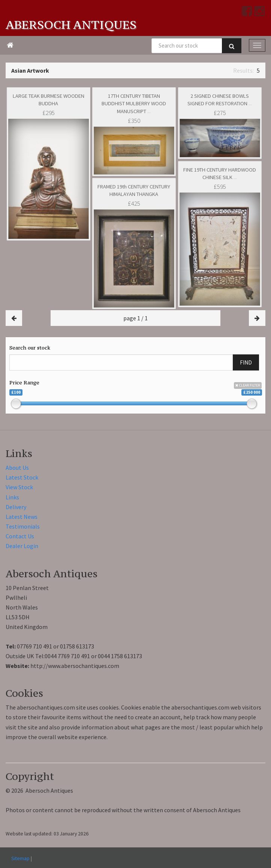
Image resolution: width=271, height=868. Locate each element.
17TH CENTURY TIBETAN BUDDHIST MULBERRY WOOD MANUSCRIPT (134, 104)
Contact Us (20, 536)
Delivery (16, 507)
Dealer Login (22, 546)
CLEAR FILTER (248, 385)
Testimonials (23, 526)
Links (12, 497)
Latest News (22, 517)
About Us (17, 468)
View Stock (19, 487)
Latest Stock (22, 477)
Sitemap (20, 858)
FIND (246, 362)
